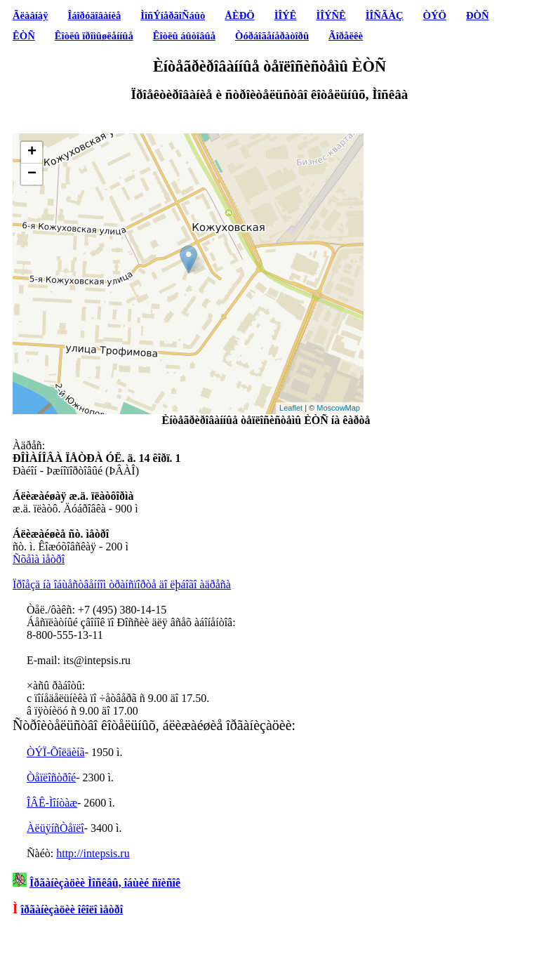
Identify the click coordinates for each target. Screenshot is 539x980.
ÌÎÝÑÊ (331, 15)
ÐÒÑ (478, 15)
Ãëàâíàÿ (30, 15)
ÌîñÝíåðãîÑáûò (173, 15)
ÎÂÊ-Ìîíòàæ (52, 803)
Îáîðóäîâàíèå (95, 15)
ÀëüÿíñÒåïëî (55, 828)
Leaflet (291, 408)
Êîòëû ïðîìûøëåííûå (94, 36)
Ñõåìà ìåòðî (39, 559)
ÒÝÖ (435, 15)
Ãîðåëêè (346, 36)
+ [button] (32, 152)
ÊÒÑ (24, 36)
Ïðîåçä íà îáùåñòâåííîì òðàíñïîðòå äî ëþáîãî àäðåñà (122, 584)
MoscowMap (338, 408)
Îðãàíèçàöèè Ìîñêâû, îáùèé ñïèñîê (105, 883)
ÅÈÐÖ (239, 15)
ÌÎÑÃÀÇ (385, 15)
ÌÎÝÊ (286, 15)
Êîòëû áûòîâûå (184, 36)
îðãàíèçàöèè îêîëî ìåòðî (72, 909)
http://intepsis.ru (93, 853)
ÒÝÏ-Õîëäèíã (56, 752)
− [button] (32, 174)
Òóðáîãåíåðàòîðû (272, 36)
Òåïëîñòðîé (51, 777)
